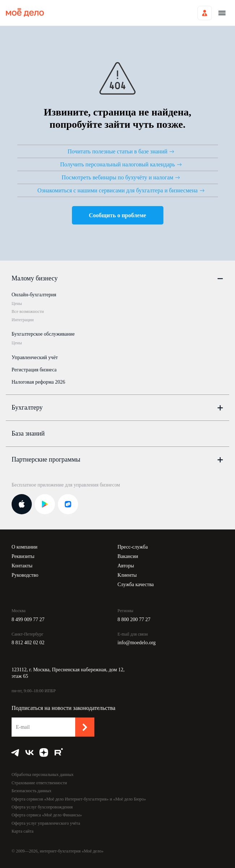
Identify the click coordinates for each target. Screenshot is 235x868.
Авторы (126, 566)
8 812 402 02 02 (28, 643)
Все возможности (28, 311)
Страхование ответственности (39, 783)
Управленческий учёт (35, 357)
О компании (24, 547)
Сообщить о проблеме (117, 215)
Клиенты (127, 575)
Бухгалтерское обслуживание (43, 334)
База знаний (28, 433)
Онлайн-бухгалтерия (34, 295)
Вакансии (128, 556)
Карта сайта (23, 831)
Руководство (25, 575)
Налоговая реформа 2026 (38, 382)
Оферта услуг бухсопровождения (42, 807)
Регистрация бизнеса (34, 370)
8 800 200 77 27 (134, 620)
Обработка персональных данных (42, 775)
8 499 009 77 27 (28, 620)
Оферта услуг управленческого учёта (46, 823)
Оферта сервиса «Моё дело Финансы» (47, 815)
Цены (17, 304)
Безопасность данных (31, 791)
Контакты (22, 566)
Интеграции (23, 320)
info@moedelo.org (137, 643)
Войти (205, 13)
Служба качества (136, 585)
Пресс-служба (133, 547)
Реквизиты (23, 556)
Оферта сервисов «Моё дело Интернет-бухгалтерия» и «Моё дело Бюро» (79, 799)
